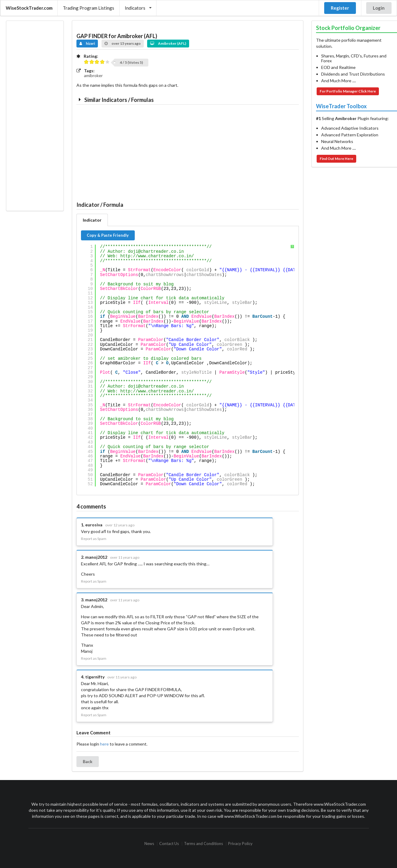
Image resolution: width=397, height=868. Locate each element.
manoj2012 (96, 557)
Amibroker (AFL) (168, 43)
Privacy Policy (240, 844)
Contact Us (169, 844)
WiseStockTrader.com (29, 8)
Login (379, 8)
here (104, 744)
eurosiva (94, 525)
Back (88, 761)
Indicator (92, 220)
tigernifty (95, 677)
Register (340, 8)
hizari (87, 43)
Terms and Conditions (203, 844)
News (149, 844)
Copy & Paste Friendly (108, 235)
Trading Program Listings (89, 8)
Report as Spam (94, 539)
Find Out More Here (336, 159)
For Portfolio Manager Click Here (348, 91)
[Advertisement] (35, 116)
